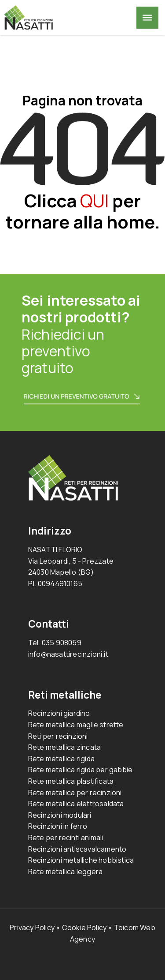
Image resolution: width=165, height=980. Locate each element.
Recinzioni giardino (59, 713)
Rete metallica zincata (64, 747)
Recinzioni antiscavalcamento (77, 849)
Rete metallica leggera (65, 872)
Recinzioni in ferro (58, 826)
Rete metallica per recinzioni (75, 793)
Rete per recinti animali (66, 838)
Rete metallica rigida (61, 759)
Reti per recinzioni (58, 736)
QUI (94, 200)
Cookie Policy (84, 928)
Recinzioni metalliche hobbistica (81, 860)
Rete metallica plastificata (71, 781)
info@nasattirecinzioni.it (68, 654)
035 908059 (62, 643)
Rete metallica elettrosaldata (76, 804)
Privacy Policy (32, 928)
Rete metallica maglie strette (76, 725)
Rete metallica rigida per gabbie (80, 770)
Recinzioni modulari (60, 815)
